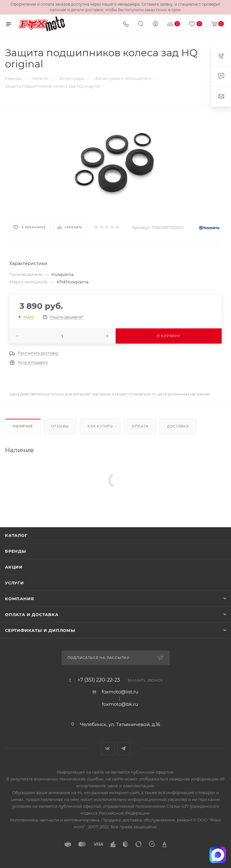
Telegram (124, 749)
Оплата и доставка (32, 614)
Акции (14, 567)
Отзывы (60, 426)
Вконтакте (108, 749)
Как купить (100, 426)
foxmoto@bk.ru (120, 704)
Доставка (178, 426)
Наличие (23, 426)
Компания (19, 599)
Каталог (16, 535)
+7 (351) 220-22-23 (99, 680)
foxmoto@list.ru (120, 692)
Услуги (14, 583)
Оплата (140, 426)
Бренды (16, 551)
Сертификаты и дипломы (40, 630)
